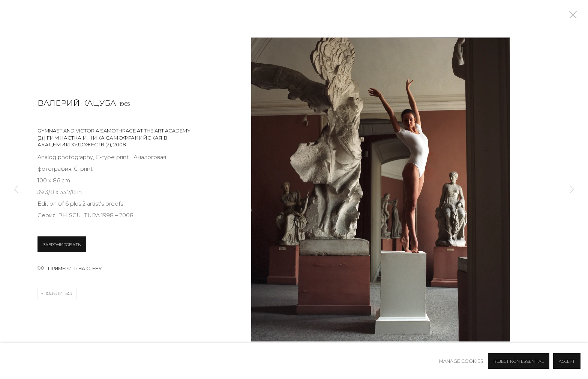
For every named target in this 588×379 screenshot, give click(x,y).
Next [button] (572, 190)
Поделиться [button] (58, 293)
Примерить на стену (70, 269)
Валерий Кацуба (77, 103)
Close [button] (571, 17)
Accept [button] (567, 361)
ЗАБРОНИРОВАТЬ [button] (62, 245)
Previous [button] (16, 190)
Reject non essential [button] (519, 361)
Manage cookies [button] (461, 361)
